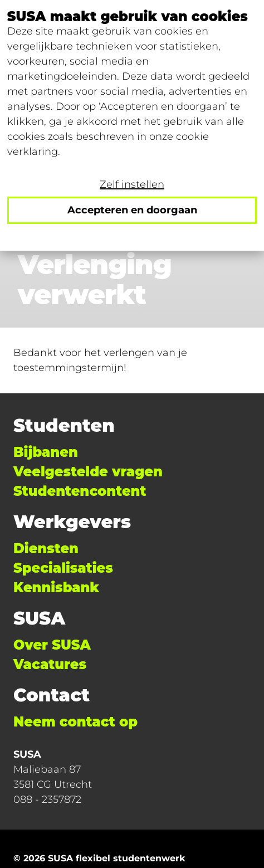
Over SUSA (52, 645)
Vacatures (50, 664)
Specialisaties (63, 568)
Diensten (46, 548)
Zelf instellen (132, 184)
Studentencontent (80, 491)
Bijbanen (46, 452)
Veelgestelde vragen (88, 472)
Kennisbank (56, 587)
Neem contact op (75, 722)
